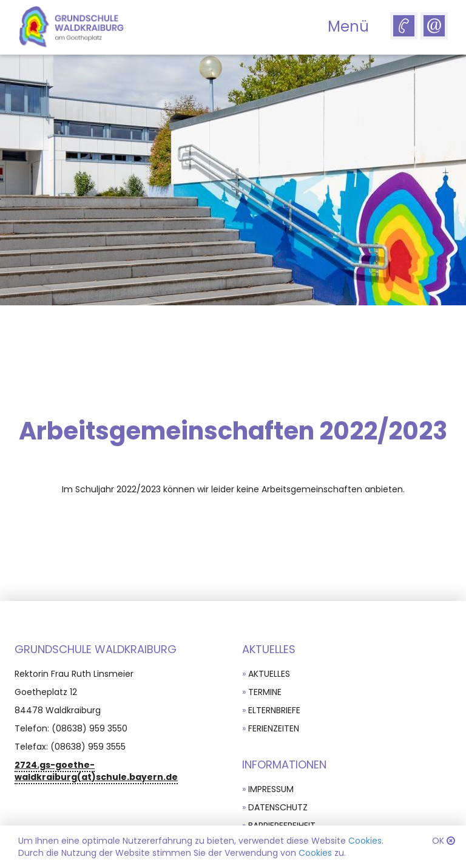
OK (438, 841)
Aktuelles (269, 674)
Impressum (271, 789)
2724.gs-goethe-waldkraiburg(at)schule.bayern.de (96, 771)
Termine (265, 692)
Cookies (365, 841)
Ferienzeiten (274, 728)
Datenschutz (278, 807)
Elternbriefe (274, 710)
